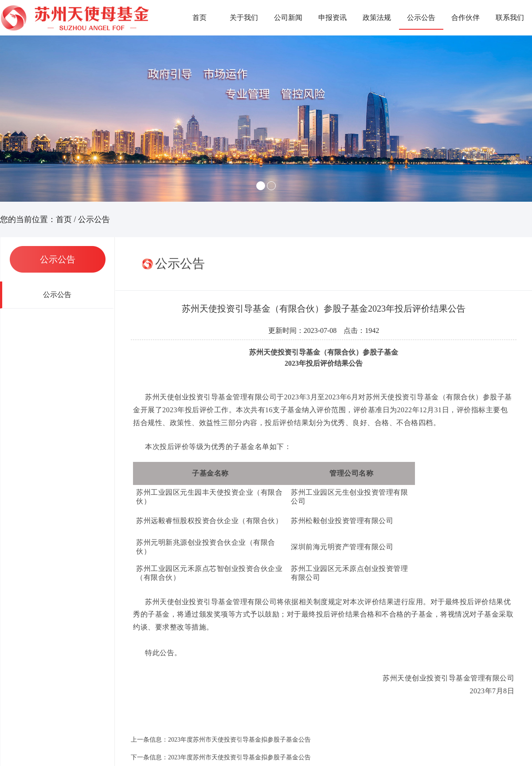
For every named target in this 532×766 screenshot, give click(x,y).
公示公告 (421, 18)
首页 (199, 18)
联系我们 (510, 18)
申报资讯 (332, 18)
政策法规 (377, 18)
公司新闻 (288, 18)
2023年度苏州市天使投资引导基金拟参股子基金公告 (239, 740)
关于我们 (244, 18)
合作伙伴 (465, 18)
